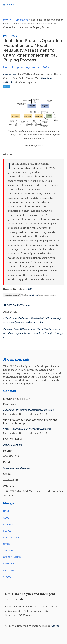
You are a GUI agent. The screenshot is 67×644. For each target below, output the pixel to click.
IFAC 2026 (8, 570)
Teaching (9, 551)
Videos (7, 577)
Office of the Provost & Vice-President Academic (27, 429)
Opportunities (12, 557)
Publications (11, 537)
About (7, 518)
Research (9, 524)
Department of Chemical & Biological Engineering (29, 410)
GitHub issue (33, 295)
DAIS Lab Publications (16, 305)
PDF (29, 289)
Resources (10, 564)
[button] (64, 3)
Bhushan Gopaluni (13, 445)
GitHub (55, 626)
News (6, 544)
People (7, 531)
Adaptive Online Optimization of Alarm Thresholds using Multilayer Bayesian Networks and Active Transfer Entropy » (33, 333)
